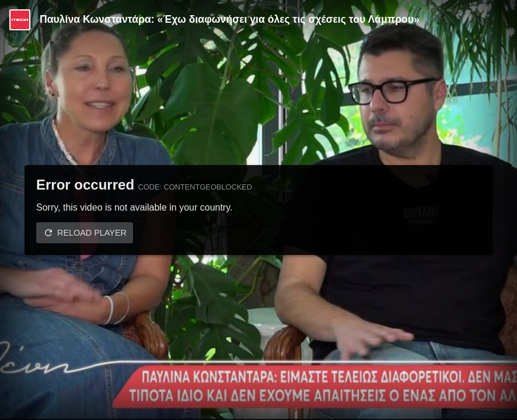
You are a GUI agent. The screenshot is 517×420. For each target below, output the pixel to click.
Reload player (92, 233)
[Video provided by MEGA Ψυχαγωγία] (20, 20)
